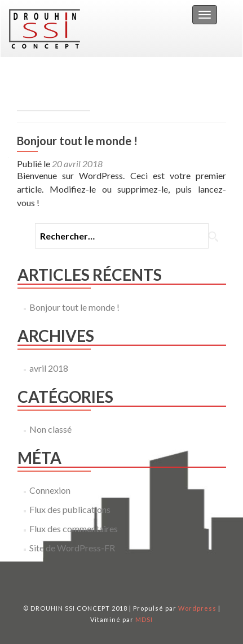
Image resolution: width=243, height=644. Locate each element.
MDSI (144, 619)
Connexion (50, 490)
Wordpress (197, 608)
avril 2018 (49, 368)
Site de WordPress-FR (72, 548)
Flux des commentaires (74, 528)
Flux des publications (70, 509)
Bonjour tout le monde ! (77, 141)
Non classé (50, 429)
